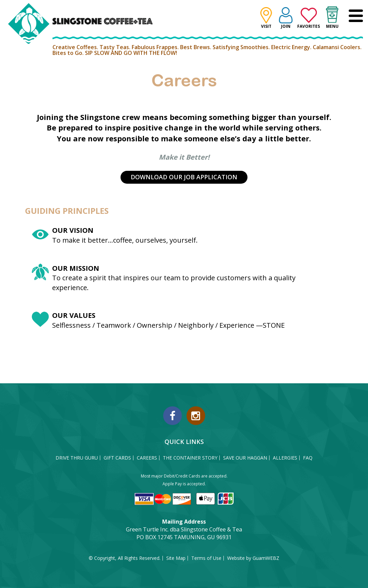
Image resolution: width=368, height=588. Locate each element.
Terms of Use (206, 558)
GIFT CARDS (117, 458)
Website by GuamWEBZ (253, 558)
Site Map (176, 558)
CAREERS (147, 458)
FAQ (308, 458)
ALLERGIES (285, 458)
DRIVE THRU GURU (77, 458)
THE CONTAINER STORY (190, 458)
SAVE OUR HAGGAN (245, 458)
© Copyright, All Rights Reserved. (125, 558)
